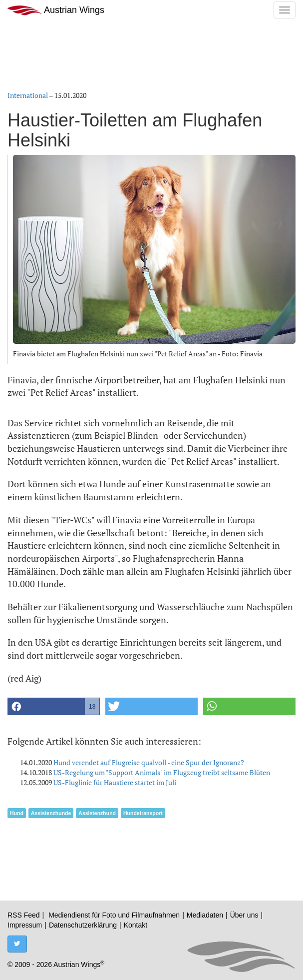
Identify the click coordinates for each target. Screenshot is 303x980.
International (28, 95)
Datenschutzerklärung (83, 925)
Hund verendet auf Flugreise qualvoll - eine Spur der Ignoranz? (149, 762)
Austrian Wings (56, 10)
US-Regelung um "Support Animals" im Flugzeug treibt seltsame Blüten (162, 772)
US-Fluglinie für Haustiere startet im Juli (115, 782)
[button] (54, 706)
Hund (17, 813)
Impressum (25, 925)
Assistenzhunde (51, 813)
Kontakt (136, 925)
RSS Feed (24, 915)
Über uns (244, 915)
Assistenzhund (97, 813)
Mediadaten (205, 915)
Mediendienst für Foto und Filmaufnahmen (114, 915)
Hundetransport (143, 813)
